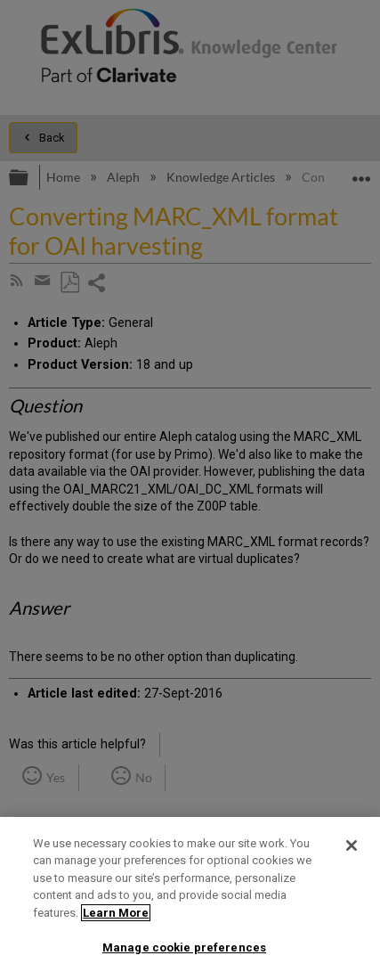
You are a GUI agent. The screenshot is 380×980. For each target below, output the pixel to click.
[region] (190, 898)
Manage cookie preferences (184, 947)
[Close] (352, 845)
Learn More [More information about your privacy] (116, 913)
